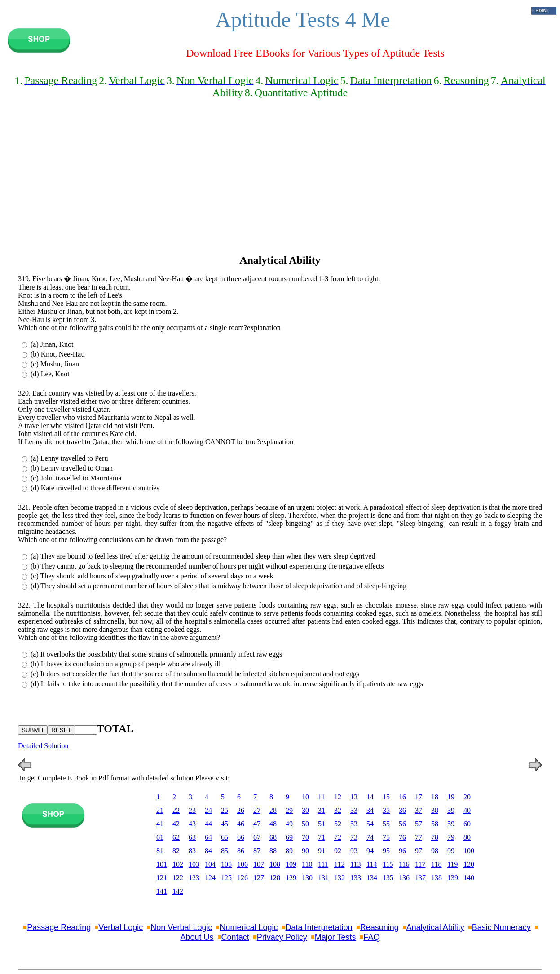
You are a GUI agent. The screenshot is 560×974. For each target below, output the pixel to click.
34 (370, 810)
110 (307, 864)
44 (208, 824)
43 (192, 824)
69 (289, 837)
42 (176, 824)
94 (370, 851)
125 (226, 878)
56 (402, 824)
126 (243, 878)
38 (435, 810)
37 (419, 810)
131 (323, 878)
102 (178, 864)
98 (435, 851)
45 (225, 824)
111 (323, 864)
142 (178, 891)
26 (241, 810)
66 (241, 837)
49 (289, 824)
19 (451, 797)
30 (305, 810)
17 (419, 797)
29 (289, 810)
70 (305, 837)
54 (370, 824)
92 (338, 851)
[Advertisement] (280, 184)
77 (419, 837)
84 (208, 851)
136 (404, 878)
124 (210, 878)
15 (386, 797)
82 (176, 851)
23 (192, 810)
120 (469, 864)
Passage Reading (59, 927)
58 (435, 824)
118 (436, 864)
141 (162, 891)
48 (273, 824)
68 (273, 837)
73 (354, 837)
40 (467, 810)
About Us (197, 937)
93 (354, 851)
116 (404, 864)
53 (354, 824)
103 (194, 864)
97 (419, 851)
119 (452, 864)
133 (356, 878)
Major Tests (335, 937)
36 (402, 810)
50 (305, 824)
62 (176, 837)
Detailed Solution (43, 746)
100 (469, 851)
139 (453, 878)
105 (226, 864)
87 (257, 851)
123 (194, 878)
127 (259, 878)
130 (307, 878)
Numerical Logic (249, 927)
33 (354, 810)
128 (275, 878)
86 (241, 851)
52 (338, 824)
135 (388, 878)
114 (372, 864)
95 (386, 851)
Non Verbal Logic (181, 927)
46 (241, 824)
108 (275, 864)
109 (291, 864)
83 (192, 851)
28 (273, 810)
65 (225, 837)
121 (162, 878)
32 (338, 810)
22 (176, 810)
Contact (235, 937)
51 (322, 824)
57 (419, 824)
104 (210, 864)
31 (322, 810)
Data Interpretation (319, 927)
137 (420, 878)
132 (340, 878)
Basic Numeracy (501, 927)
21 (160, 810)
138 (437, 878)
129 (291, 878)
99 (451, 851)
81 (160, 851)
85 (225, 851)
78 (435, 837)
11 (321, 797)
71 (322, 837)
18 (435, 797)
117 (420, 864)
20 (467, 797)
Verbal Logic (121, 927)
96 (402, 851)
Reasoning (379, 927)
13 (354, 797)
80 (467, 837)
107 (259, 864)
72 (338, 837)
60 (467, 824)
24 (208, 810)
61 (160, 837)
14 (370, 797)
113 (355, 864)
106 (243, 864)
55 (386, 824)
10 (305, 797)
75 (386, 837)
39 (451, 810)
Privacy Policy (282, 937)
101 (162, 864)
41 (160, 824)
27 (257, 810)
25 (225, 810)
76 (402, 837)
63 (192, 837)
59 (451, 824)
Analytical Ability (435, 927)
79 (451, 837)
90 (305, 851)
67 (257, 837)
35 (386, 810)
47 (257, 824)
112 (339, 864)
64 (208, 837)
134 (372, 878)
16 (402, 797)
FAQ (371, 937)
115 (388, 864)
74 (370, 837)
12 (338, 797)
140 (469, 878)
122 (178, 878)
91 (322, 851)
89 (289, 851)
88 (273, 851)
